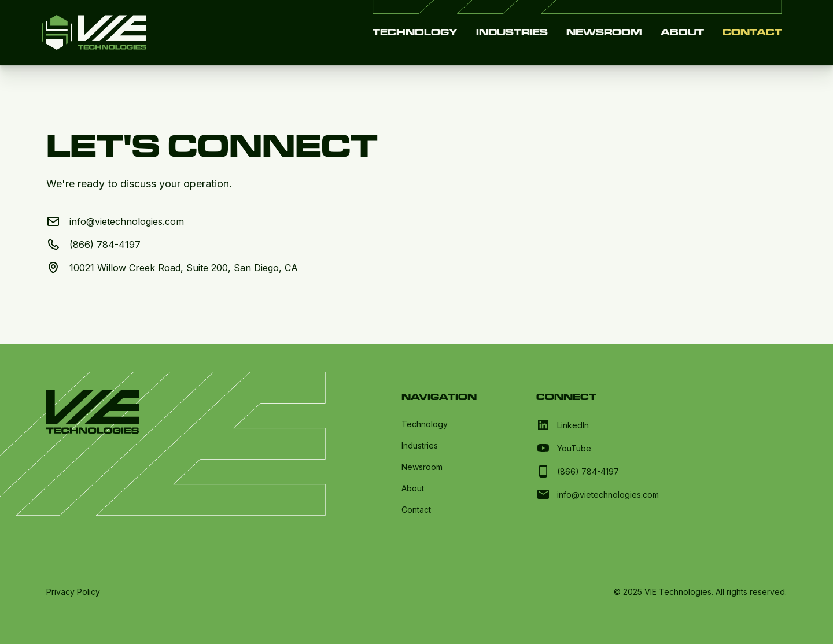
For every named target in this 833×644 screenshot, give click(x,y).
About (682, 32)
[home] (94, 32)
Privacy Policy (73, 592)
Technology (415, 32)
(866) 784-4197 (105, 245)
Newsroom (604, 32)
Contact (752, 32)
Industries (512, 32)
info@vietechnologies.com (127, 221)
